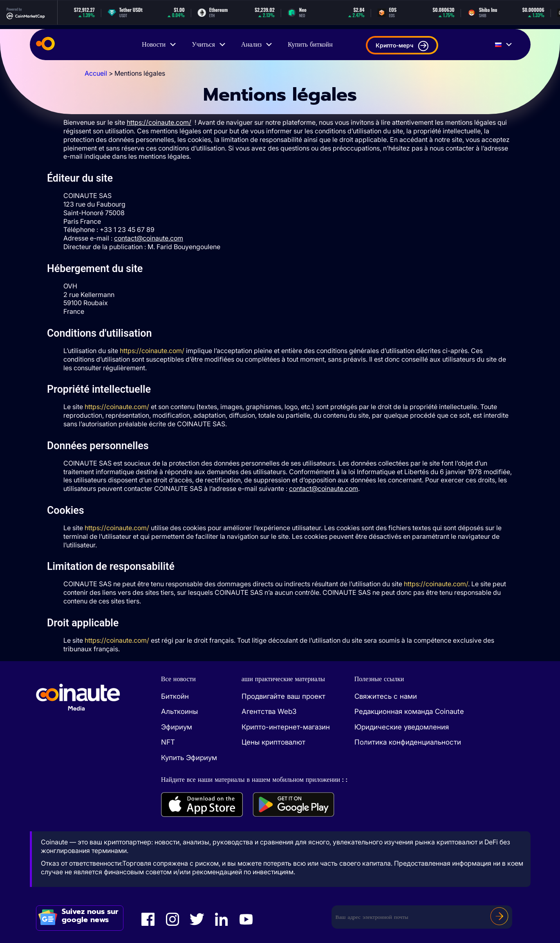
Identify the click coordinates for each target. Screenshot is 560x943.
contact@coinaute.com (149, 238)
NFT (168, 742)
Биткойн (175, 696)
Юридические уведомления (402, 727)
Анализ (257, 45)
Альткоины (179, 711)
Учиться (209, 45)
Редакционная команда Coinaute (409, 711)
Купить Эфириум (189, 758)
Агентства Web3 (269, 711)
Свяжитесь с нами (386, 696)
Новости (159, 45)
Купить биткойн (310, 45)
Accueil (96, 73)
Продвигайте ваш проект (283, 696)
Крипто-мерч (402, 46)
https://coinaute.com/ (152, 351)
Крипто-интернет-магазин (286, 727)
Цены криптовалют (273, 742)
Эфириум (177, 727)
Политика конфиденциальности (408, 742)
